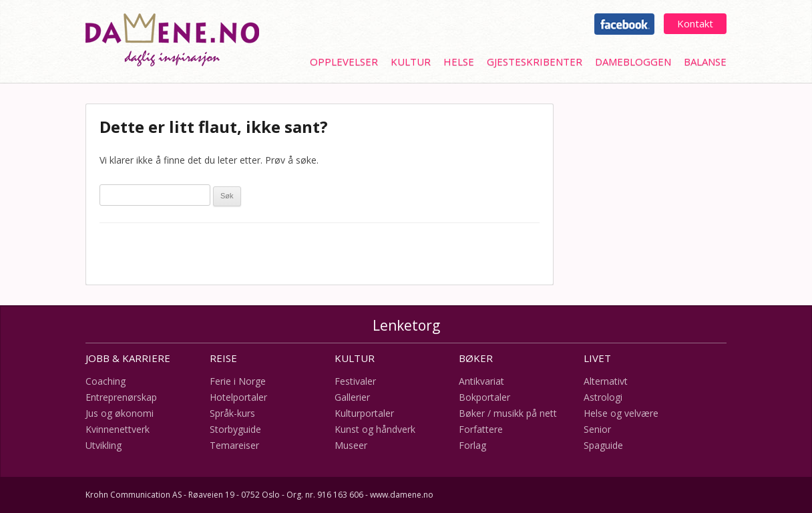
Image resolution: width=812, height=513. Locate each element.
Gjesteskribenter (535, 61)
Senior (597, 429)
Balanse (705, 61)
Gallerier (352, 397)
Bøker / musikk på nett (508, 413)
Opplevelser (344, 61)
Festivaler (355, 381)
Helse (459, 61)
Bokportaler (484, 397)
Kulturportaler (364, 413)
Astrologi (603, 397)
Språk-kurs (232, 413)
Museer (351, 445)
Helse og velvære (621, 413)
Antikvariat (481, 381)
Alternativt (606, 381)
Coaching (106, 381)
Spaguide (603, 445)
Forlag (472, 445)
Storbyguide (235, 429)
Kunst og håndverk (375, 429)
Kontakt (695, 23)
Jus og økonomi (120, 413)
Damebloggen (633, 61)
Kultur (411, 61)
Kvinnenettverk (118, 429)
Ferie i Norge (238, 381)
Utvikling (104, 445)
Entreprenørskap (121, 397)
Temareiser (234, 445)
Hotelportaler (238, 397)
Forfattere (481, 429)
